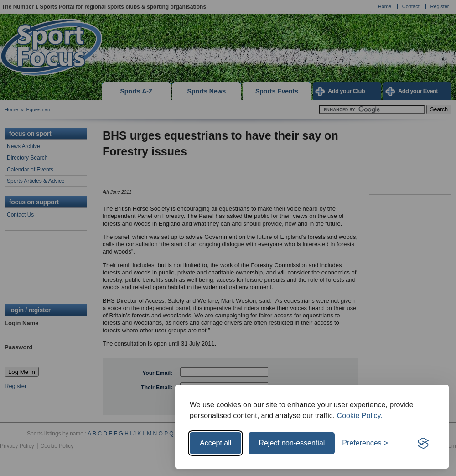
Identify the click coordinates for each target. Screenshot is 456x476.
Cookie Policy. (360, 416)
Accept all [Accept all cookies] (215, 443)
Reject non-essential (292, 443)
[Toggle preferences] (365, 443)
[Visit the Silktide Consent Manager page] (423, 443)
